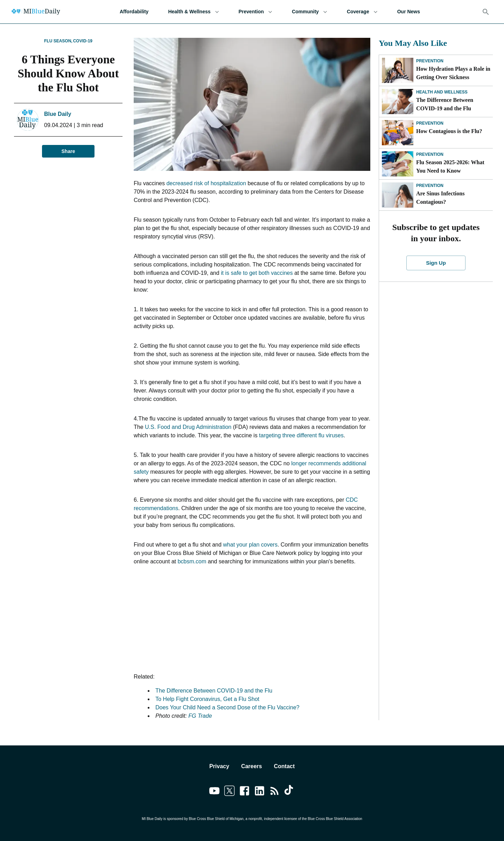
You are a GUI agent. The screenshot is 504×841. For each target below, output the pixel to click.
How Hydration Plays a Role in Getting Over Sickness (453, 73)
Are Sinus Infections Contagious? (440, 198)
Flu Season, (58, 41)
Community (310, 12)
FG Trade (200, 716)
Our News (409, 12)
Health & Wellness (193, 12)
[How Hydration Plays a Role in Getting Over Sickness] (398, 70)
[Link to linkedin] (260, 792)
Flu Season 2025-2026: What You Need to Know (450, 166)
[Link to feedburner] (275, 792)
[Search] (486, 12)
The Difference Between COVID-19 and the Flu (214, 691)
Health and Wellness (442, 92)
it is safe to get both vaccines (257, 273)
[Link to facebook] (244, 792)
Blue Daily (58, 114)
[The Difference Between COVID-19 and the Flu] (398, 102)
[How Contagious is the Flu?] (398, 133)
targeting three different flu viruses (301, 435)
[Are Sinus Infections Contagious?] (398, 195)
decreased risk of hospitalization (206, 183)
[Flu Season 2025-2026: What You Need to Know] (398, 164)
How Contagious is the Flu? (449, 131)
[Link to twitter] (229, 792)
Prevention (255, 12)
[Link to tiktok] (290, 792)
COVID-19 (83, 41)
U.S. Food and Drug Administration (188, 427)
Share (68, 151)
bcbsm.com (192, 561)
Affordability (134, 12)
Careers (252, 766)
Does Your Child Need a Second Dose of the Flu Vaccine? (227, 707)
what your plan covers (250, 545)
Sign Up (436, 263)
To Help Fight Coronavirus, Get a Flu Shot (207, 699)
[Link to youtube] (214, 792)
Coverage (362, 12)
